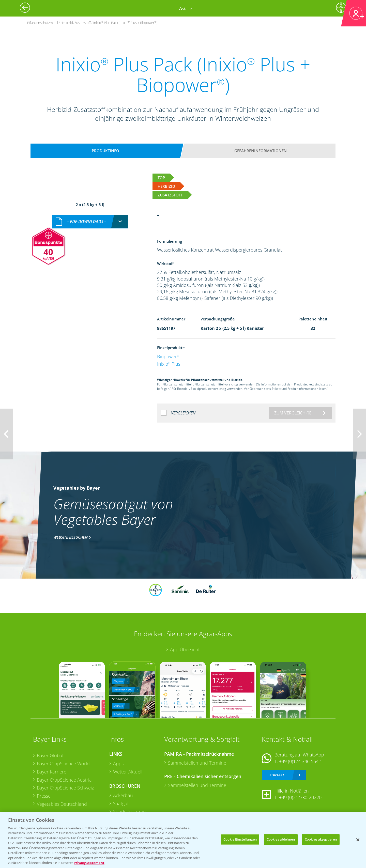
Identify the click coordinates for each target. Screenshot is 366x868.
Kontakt (277, 775)
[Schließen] (358, 840)
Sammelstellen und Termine (197, 763)
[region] (183, 840)
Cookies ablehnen (281, 839)
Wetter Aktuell (128, 772)
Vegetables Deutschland (62, 804)
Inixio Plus (169, 364)
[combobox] (90, 222)
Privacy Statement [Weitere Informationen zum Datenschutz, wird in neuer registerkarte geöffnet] (89, 863)
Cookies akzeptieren (321, 839)
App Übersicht (185, 649)
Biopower (168, 356)
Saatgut (121, 803)
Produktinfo (105, 151)
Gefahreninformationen (261, 151)
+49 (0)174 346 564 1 (301, 761)
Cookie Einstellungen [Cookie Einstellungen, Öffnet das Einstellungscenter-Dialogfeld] (240, 839)
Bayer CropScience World (63, 764)
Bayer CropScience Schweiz (65, 788)
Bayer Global (50, 755)
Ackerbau (123, 795)
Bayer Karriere (52, 772)
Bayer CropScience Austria (64, 780)
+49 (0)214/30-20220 (300, 797)
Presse (44, 796)
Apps (118, 764)
